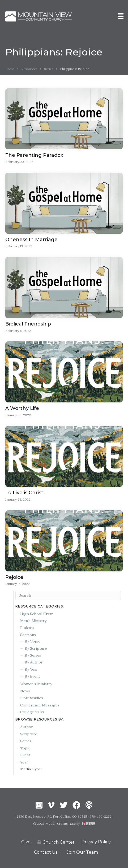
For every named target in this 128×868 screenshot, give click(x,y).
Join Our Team (82, 852)
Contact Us (46, 852)
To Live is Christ (24, 493)
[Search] (68, 595)
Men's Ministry (33, 621)
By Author (34, 662)
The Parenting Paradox (34, 155)
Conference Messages (40, 705)
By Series (33, 655)
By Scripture (36, 648)
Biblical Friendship (28, 324)
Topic (25, 748)
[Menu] (121, 16)
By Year (31, 669)
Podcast (27, 628)
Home (10, 69)
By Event (32, 676)
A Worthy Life (22, 408)
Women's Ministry (36, 684)
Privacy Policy (96, 842)
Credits (62, 824)
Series (49, 69)
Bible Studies (32, 698)
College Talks (32, 712)
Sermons (28, 635)
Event (25, 755)
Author (27, 727)
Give (26, 842)
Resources (29, 69)
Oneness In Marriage (31, 240)
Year (24, 762)
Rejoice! (15, 577)
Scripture (29, 734)
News (25, 691)
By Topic (32, 641)
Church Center (56, 842)
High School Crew (37, 614)
